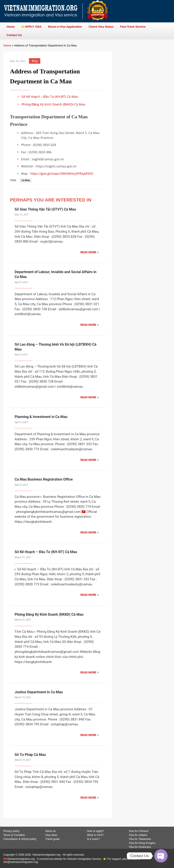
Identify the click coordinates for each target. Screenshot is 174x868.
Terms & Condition (14, 835)
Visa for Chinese (139, 831)
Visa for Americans (140, 847)
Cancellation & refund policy (20, 839)
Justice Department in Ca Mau (39, 692)
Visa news (51, 835)
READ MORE (88, 252)
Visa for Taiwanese (140, 839)
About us (50, 831)
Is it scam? (93, 839)
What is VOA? (95, 835)
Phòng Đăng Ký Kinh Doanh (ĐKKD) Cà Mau (51, 104)
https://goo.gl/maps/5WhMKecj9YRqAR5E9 (62, 173)
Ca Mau (26, 180)
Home (7, 45)
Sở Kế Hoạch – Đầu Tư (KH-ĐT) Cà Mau (47, 97)
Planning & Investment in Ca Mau (41, 417)
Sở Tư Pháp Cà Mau (30, 755)
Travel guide (52, 839)
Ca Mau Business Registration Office (44, 479)
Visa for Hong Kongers (142, 843)
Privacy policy (11, 831)
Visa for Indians (138, 835)
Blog (35, 61)
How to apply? (95, 831)
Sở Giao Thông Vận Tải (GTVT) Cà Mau (45, 209)
